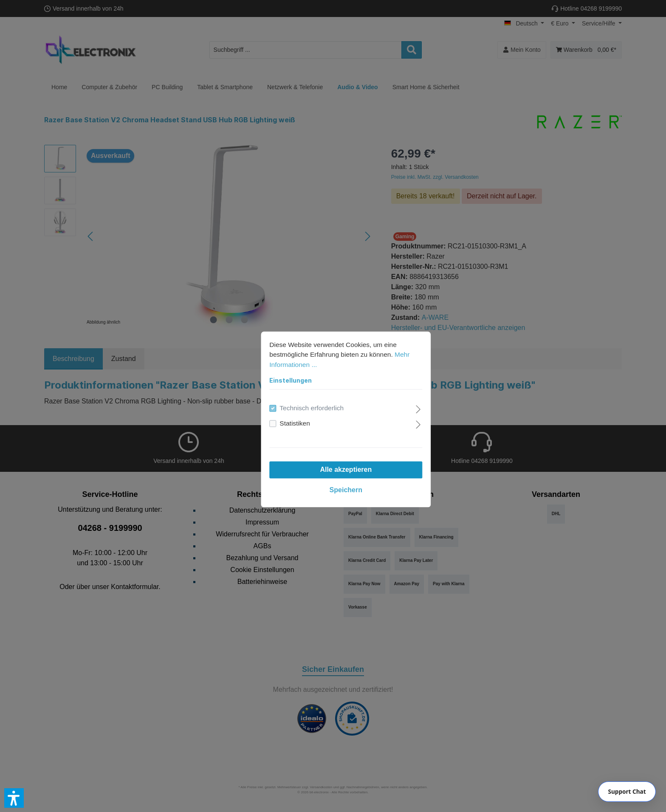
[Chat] (627, 792)
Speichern (333, 477)
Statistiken (282, 410)
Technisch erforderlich (300, 395)
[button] (14, 798)
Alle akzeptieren (333, 457)
